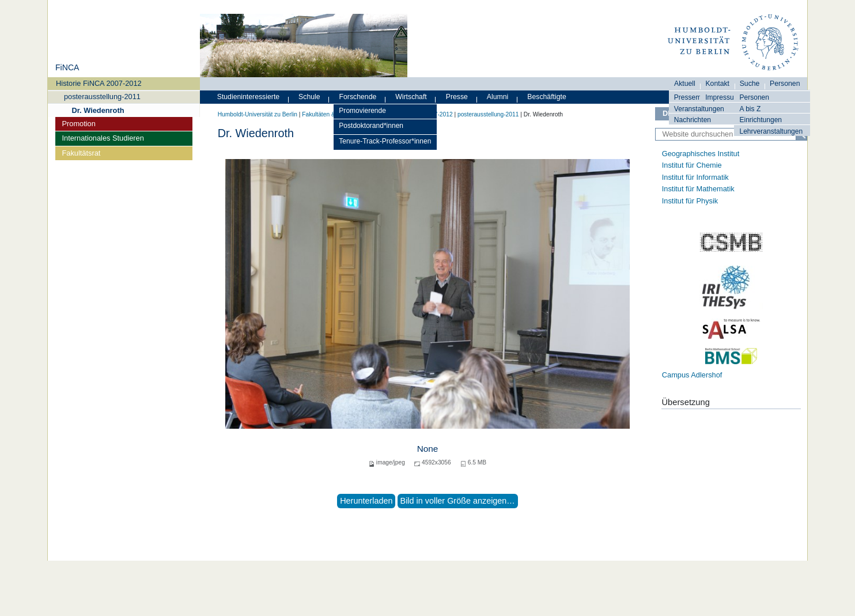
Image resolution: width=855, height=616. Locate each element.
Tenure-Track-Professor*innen (385, 141)
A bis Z (750, 109)
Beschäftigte (547, 97)
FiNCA (67, 67)
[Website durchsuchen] (731, 134)
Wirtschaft (411, 97)
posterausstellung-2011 (102, 97)
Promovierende (362, 111)
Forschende (358, 97)
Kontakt (717, 84)
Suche (750, 84)
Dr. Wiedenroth (98, 110)
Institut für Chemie (692, 165)
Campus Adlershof (692, 375)
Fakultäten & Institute (330, 114)
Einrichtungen (761, 120)
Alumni (498, 97)
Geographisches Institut (701, 154)
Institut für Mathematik (698, 189)
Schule (309, 97)
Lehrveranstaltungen (771, 131)
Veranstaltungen (699, 109)
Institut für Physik (690, 201)
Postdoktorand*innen (371, 126)
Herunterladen (366, 501)
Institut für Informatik (695, 177)
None (428, 449)
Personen (754, 97)
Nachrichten (693, 120)
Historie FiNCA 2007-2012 (99, 83)
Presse (457, 97)
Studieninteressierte (248, 97)
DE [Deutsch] (668, 113)
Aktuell (685, 84)
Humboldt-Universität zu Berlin (258, 114)
